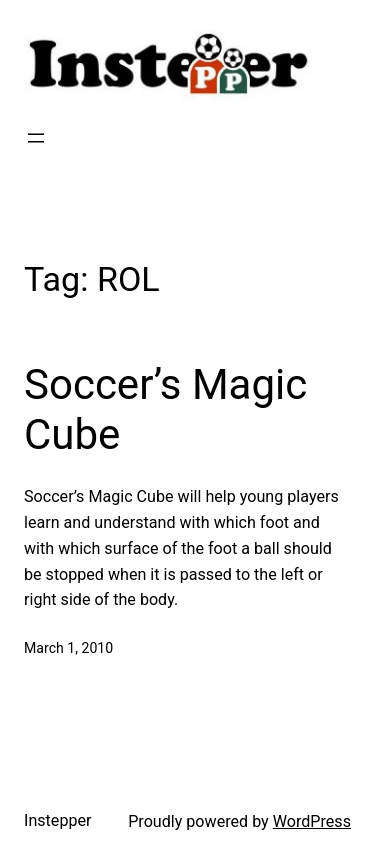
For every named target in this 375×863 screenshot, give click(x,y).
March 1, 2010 (68, 648)
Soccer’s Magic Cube (165, 409)
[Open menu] (36, 138)
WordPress (312, 821)
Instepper (58, 820)
